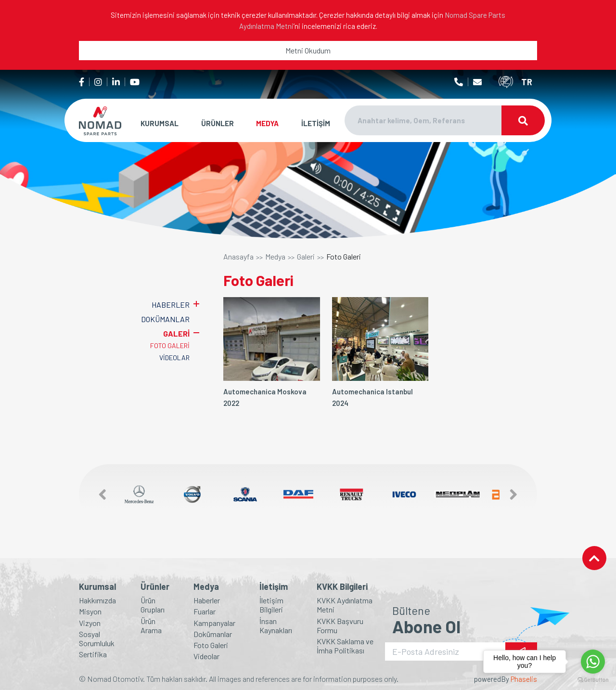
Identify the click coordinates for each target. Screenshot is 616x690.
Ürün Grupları (153, 605)
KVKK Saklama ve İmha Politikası (345, 646)
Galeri (306, 257)
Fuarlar (205, 611)
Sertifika (93, 654)
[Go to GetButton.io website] (593, 680)
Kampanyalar (214, 623)
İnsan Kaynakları (276, 625)
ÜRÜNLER (218, 123)
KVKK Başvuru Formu (340, 625)
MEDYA (267, 123)
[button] (98, 494)
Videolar (206, 656)
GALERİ (176, 333)
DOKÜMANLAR (165, 319)
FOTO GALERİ (170, 345)
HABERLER (171, 305)
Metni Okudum (308, 50)
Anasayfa (238, 257)
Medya (275, 257)
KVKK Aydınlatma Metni (345, 605)
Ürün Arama (151, 625)
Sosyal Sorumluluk (97, 638)
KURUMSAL (160, 123)
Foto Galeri (344, 257)
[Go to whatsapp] (593, 662)
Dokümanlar (213, 634)
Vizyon (90, 623)
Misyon (90, 611)
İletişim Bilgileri (271, 605)
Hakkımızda (97, 600)
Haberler (207, 600)
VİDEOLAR (174, 358)
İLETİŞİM (316, 123)
